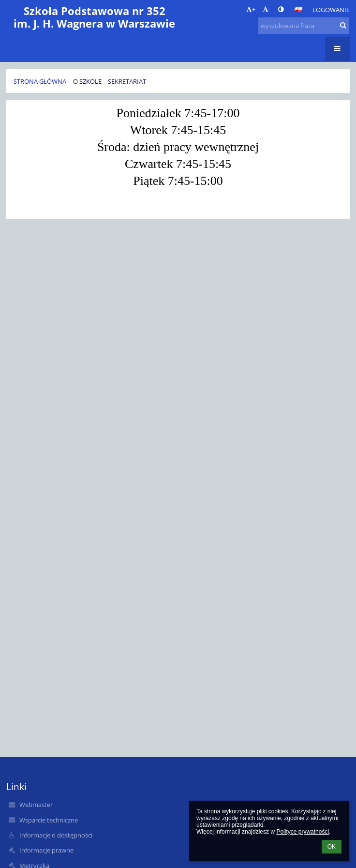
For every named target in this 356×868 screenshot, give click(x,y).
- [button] (267, 9)
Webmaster (36, 805)
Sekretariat (127, 81)
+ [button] (251, 9)
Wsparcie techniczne (49, 820)
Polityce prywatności (303, 832)
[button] (298, 10)
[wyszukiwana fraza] (304, 26)
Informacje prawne (46, 850)
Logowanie (331, 10)
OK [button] (332, 847)
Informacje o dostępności (56, 835)
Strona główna (40, 81)
